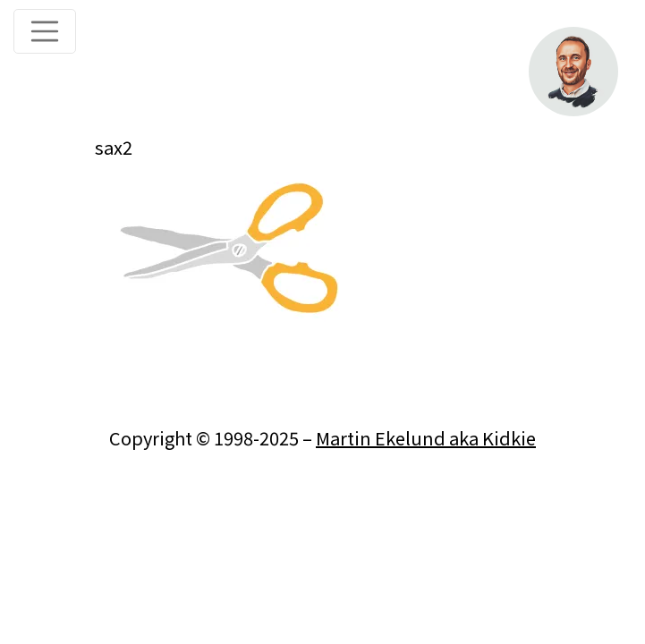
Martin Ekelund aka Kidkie (426, 438)
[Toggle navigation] (45, 31)
